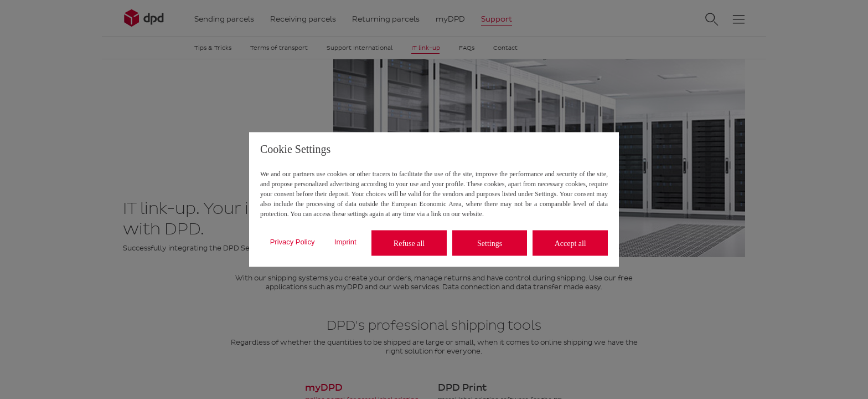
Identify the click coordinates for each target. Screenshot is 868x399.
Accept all (570, 243)
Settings (490, 243)
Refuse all (409, 243)
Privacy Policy (293, 241)
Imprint (345, 241)
